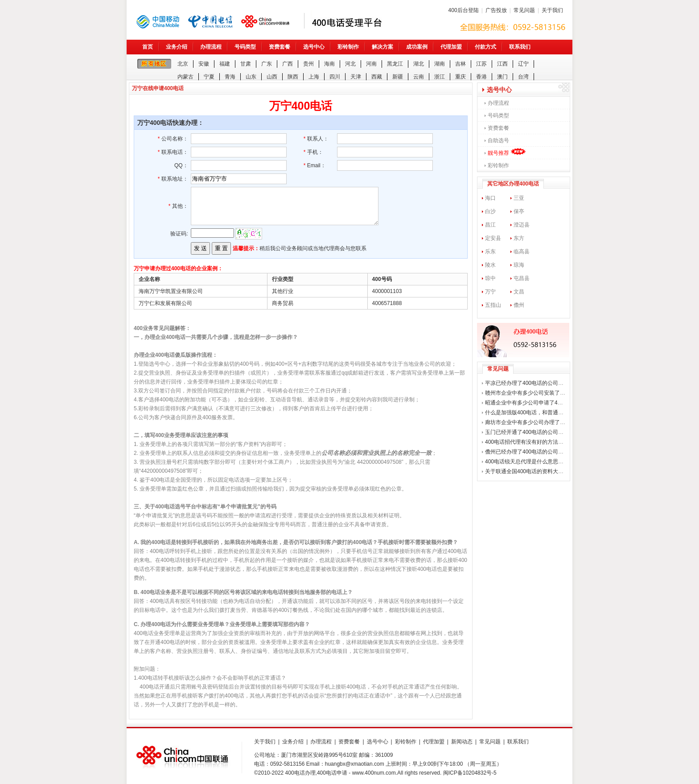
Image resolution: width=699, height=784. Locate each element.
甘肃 (246, 64)
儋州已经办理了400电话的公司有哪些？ (532, 452)
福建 (225, 64)
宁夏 (209, 77)
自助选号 (498, 140)
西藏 (377, 77)
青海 (230, 77)
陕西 (293, 77)
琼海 (519, 265)
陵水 (490, 265)
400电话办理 (300, 773)
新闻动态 (462, 742)
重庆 (461, 77)
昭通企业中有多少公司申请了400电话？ (532, 403)
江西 (502, 64)
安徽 (204, 64)
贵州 (308, 64)
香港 (481, 77)
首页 (148, 47)
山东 (251, 77)
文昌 (519, 292)
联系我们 (520, 47)
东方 (519, 238)
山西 (272, 77)
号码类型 (245, 47)
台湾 (523, 77)
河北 (350, 64)
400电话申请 (332, 773)
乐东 (490, 252)
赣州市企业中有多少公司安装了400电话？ (535, 393)
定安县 (493, 238)
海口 (490, 198)
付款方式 (485, 47)
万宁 (490, 292)
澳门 (502, 77)
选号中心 (314, 47)
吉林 (461, 64)
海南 (329, 64)
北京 (183, 64)
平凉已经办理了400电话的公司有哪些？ (532, 383)
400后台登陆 (464, 10)
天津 (356, 77)
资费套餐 (280, 47)
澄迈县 (522, 225)
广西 (288, 64)
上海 (314, 77)
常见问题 (524, 10)
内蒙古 (185, 77)
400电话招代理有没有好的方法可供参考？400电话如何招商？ (558, 442)
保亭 (519, 211)
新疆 (398, 77)
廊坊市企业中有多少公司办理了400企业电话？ (540, 422)
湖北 (419, 64)
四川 (335, 77)
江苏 (481, 64)
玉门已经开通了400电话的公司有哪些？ (532, 432)
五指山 (493, 305)
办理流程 (211, 47)
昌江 (490, 225)
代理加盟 (451, 47)
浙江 (440, 77)
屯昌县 (522, 278)
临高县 (522, 252)
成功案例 (417, 47)
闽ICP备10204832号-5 (470, 773)
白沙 (490, 211)
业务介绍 (177, 47)
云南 (419, 77)
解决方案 (382, 47)
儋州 (519, 305)
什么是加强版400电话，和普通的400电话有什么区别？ (550, 413)
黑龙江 (395, 64)
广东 (267, 64)
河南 (371, 64)
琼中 (490, 278)
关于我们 (552, 10)
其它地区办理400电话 (513, 184)
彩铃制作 (348, 47)
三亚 (519, 198)
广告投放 (496, 10)
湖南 (440, 64)
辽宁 (523, 64)
